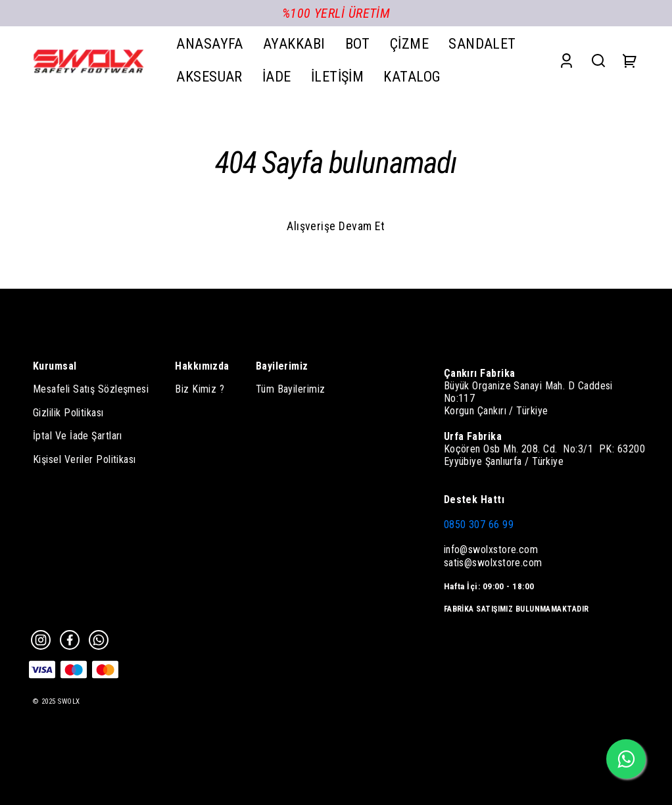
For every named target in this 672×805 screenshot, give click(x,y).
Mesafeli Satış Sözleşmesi (91, 389)
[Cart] (630, 60)
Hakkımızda (202, 366)
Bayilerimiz (282, 366)
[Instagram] (41, 640)
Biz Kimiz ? (200, 389)
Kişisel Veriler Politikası (84, 459)
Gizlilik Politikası (68, 413)
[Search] (598, 60)
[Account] (566, 60)
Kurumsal (55, 366)
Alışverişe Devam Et (336, 226)
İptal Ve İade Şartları (78, 436)
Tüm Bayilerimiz (291, 389)
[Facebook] (70, 640)
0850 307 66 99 (479, 524)
